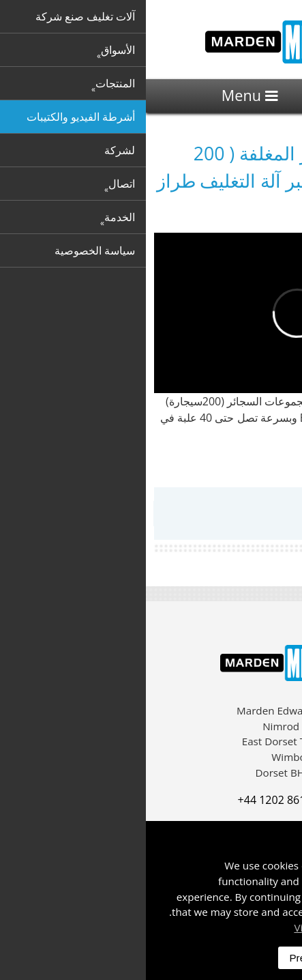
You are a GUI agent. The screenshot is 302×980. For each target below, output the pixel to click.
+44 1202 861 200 (137, 800)
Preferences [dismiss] (171, 958)
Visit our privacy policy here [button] (214, 927)
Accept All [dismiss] (246, 958)
